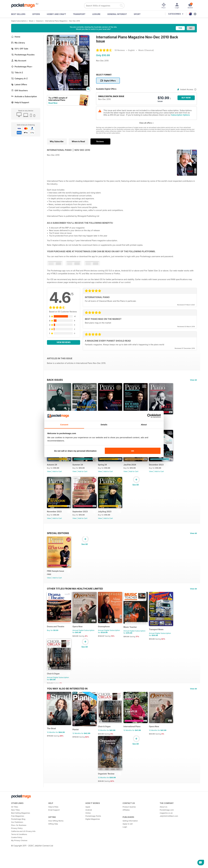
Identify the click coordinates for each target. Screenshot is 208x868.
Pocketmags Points (93, 834)
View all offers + (146, 123)
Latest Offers (19, 84)
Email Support (54, 828)
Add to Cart (166, 427)
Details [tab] (104, 425)
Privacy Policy (17, 846)
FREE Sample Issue (56, 580)
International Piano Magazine (56, 21)
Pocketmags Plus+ (22, 67)
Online (88, 831)
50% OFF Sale (20, 49)
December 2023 (163, 469)
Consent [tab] (64, 425)
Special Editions (58, 540)
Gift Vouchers (19, 90)
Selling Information (130, 839)
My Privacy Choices (19, 858)
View (49, 476)
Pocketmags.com (167, 828)
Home (16, 37)
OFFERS (36, 14)
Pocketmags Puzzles (23, 55)
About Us (163, 825)
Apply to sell (128, 842)
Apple (88, 825)
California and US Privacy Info (23, 849)
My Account (19, 61)
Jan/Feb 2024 (135, 469)
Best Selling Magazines (21, 831)
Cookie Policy (17, 855)
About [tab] (144, 425)
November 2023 (54, 518)
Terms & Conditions (19, 852)
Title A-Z (17, 73)
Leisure (96, 14)
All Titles (15, 825)
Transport (79, 14)
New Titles (15, 828)
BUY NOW (186, 98)
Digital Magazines (93, 837)
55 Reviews (120, 50)
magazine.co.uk (166, 831)
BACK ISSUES (55, 380)
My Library (18, 43)
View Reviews (64, 342)
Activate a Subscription (24, 96)
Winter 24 (160, 420)
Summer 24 (79, 469)
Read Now (53, 103)
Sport (137, 14)
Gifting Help (53, 842)
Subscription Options (180, 115)
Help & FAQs (53, 825)
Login (125, 845)
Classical (39, 21)
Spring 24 (106, 469)
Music (31, 21)
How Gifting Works (56, 839)
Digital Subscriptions (19, 21)
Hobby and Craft (56, 14)
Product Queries (129, 825)
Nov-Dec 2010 (75, 21)
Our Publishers (17, 840)
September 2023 (82, 518)
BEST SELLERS (18, 14)
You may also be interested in (67, 702)
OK (133, 451)
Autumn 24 (52, 469)
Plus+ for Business (19, 843)
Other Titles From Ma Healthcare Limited (75, 597)
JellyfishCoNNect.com (169, 834)
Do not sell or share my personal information (75, 451)
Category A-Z (19, 79)
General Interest (117, 14)
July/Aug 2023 (108, 518)
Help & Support (20, 102)
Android (89, 828)
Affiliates (126, 828)
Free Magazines (18, 834)
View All (193, 380)
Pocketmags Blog (18, 837)
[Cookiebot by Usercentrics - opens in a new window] (149, 416)
